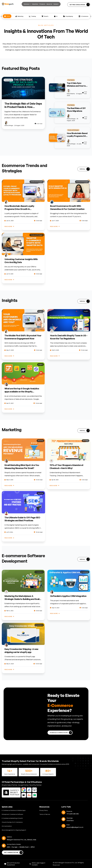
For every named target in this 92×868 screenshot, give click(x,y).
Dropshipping (68, 16)
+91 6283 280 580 (73, 814)
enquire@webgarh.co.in (75, 827)
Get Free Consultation (80, 5)
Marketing (19, 16)
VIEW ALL (85, 169)
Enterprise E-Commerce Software (12, 814)
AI (56, 16)
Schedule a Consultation (61, 733)
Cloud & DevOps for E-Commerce (12, 822)
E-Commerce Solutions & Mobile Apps (14, 810)
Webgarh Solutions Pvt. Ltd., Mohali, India (22, 840)
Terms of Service (45, 814)
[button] (27, 4)
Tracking (32, 16)
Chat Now (70, 821)
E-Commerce (83, 16)
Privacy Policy (44, 810)
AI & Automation (7, 826)
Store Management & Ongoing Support (14, 830)
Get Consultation (13, 853)
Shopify (45, 16)
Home (7, 16)
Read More (9, 226)
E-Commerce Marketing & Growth (12, 818)
